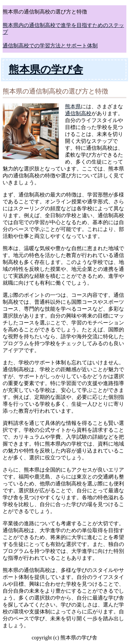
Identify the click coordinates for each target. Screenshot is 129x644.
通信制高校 (78, 113)
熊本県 (73, 106)
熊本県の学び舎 (46, 69)
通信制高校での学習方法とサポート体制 (50, 46)
